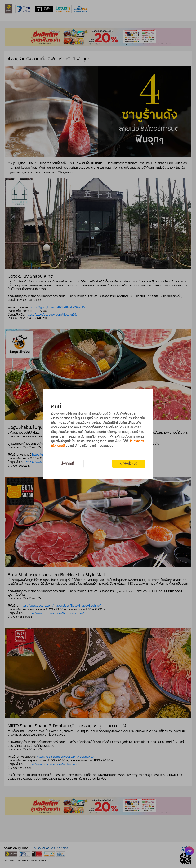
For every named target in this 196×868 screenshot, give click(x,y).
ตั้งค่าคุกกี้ (67, 464)
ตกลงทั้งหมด (129, 464)
